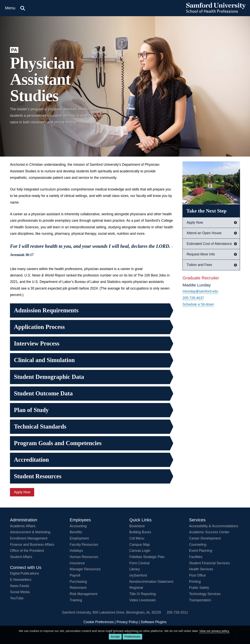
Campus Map (140, 545)
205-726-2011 (177, 612)
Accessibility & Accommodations (214, 526)
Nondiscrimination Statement (151, 582)
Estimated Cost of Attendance (209, 244)
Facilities (196, 557)
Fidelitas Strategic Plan (147, 557)
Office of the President (27, 551)
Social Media (20, 592)
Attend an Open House (204, 233)
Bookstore (137, 526)
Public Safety (199, 588)
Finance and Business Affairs (32, 545)
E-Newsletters (21, 580)
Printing (195, 582)
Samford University (77, 612)
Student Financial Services (209, 563)
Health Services (201, 569)
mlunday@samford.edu (200, 291)
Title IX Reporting (142, 594)
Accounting (78, 526)
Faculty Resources (84, 545)
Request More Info (201, 254)
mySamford (138, 575)
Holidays (76, 551)
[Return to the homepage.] (216, 12)
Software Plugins (154, 622)
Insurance (77, 563)
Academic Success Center (209, 532)
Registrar (136, 588)
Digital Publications (25, 573)
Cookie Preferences (99, 622)
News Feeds (20, 586)
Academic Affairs (23, 526)
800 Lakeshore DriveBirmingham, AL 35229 (127, 612)
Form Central (139, 563)
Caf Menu (137, 538)
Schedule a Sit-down (198, 304)
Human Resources (84, 557)
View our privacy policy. (215, 631)
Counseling (198, 545)
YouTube (17, 598)
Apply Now (22, 492)
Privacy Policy (127, 622)
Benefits (76, 532)
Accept (115, 636)
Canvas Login (140, 551)
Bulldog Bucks (140, 532)
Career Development (205, 538)
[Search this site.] (23, 8)
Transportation (200, 600)
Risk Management (84, 594)
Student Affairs (21, 557)
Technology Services (205, 594)
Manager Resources (85, 569)
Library (135, 569)
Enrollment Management (29, 538)
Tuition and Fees (199, 265)
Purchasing (78, 582)
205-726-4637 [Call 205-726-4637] (193, 298)
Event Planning (201, 551)
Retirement (78, 588)
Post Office (197, 575)
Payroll (75, 575)
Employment (79, 538)
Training (76, 600)
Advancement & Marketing (30, 532)
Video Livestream (143, 600)
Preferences (133, 636)
